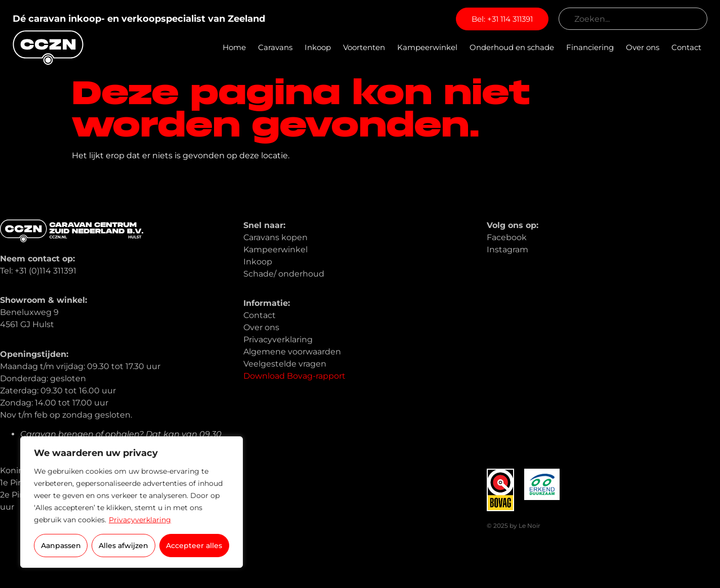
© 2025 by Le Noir (514, 526)
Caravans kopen (276, 237)
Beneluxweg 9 (29, 312)
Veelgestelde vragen (285, 364)
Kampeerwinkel (427, 47)
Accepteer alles (194, 546)
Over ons (643, 47)
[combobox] (633, 19)
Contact (686, 47)
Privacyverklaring (140, 520)
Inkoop (318, 47)
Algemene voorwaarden (292, 352)
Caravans (275, 47)
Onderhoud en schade (512, 47)
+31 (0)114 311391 (46, 271)
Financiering (590, 47)
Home (234, 47)
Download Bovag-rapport (294, 376)
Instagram (507, 250)
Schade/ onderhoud (284, 274)
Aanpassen (61, 546)
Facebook (507, 237)
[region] (132, 502)
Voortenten (364, 47)
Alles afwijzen (123, 546)
